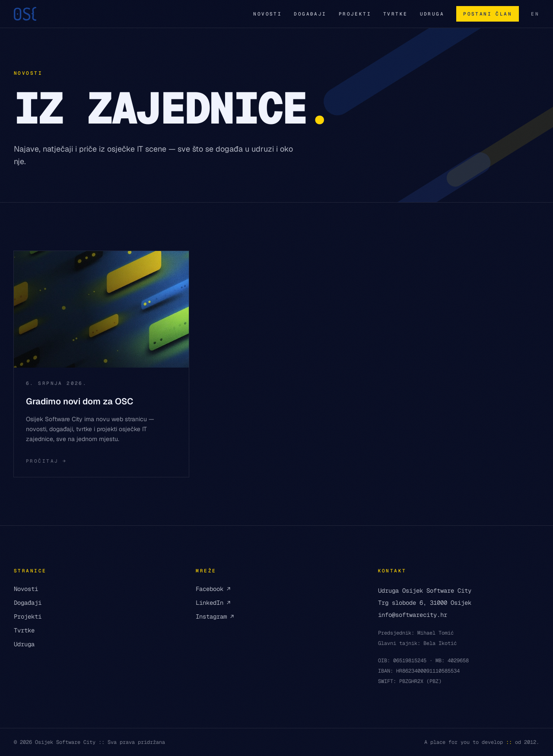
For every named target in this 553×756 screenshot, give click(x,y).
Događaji (310, 14)
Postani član (488, 14)
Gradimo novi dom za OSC (79, 401)
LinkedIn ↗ (213, 603)
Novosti (267, 14)
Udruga (432, 14)
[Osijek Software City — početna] (25, 14)
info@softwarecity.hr (413, 615)
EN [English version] (535, 14)
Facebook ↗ (213, 589)
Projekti (355, 14)
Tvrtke (396, 14)
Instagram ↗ (215, 616)
